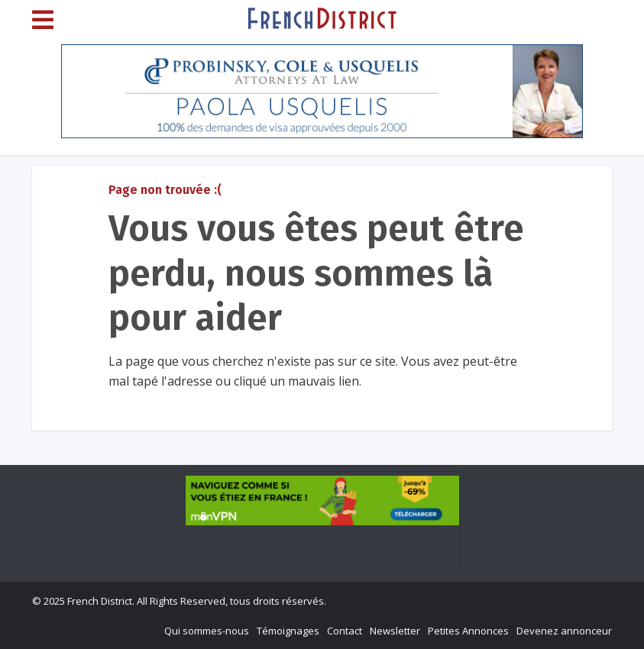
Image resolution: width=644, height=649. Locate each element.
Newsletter (395, 631)
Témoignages (288, 631)
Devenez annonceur (564, 631)
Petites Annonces (468, 631)
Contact (345, 631)
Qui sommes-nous (207, 631)
